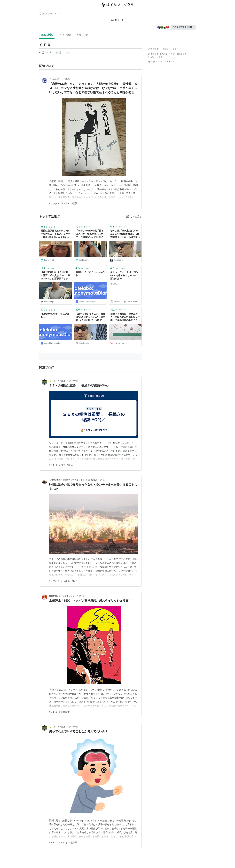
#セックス (54, 203)
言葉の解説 (47, 35)
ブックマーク (48, 227)
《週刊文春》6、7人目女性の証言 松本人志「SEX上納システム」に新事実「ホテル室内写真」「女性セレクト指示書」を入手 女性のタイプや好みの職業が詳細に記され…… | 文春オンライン (55, 276)
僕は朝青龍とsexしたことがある (55, 315)
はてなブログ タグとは (157, 54)
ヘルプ (172, 54)
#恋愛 (75, 203)
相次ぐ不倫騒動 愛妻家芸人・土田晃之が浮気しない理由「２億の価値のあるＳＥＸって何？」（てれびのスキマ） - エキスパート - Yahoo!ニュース (125, 317)
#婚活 (70, 465)
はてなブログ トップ (50, 14)
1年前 (67, 79)
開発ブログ (182, 54)
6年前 (103, 480)
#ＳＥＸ (66, 203)
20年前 (82, 596)
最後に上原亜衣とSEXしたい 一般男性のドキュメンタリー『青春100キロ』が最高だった (56, 234)
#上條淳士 (64, 712)
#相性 (62, 465)
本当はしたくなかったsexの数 (90, 274)
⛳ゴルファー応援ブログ (60, 381)
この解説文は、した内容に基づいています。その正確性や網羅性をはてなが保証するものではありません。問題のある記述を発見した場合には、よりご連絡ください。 (55, 53)
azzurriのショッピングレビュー (63, 596)
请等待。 (114, 284)
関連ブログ (82, 35)
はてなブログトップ (156, 57)
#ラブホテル (55, 581)
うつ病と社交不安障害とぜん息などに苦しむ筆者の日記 (74, 480)
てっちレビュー (56, 79)
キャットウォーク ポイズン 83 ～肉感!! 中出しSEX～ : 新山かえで (124, 275)
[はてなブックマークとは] (59, 216)
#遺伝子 (73, 843)
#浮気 (67, 581)
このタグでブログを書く (183, 27)
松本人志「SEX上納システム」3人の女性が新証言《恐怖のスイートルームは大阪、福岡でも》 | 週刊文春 (125, 234)
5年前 (76, 381)
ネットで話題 (65, 35)
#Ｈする (63, 843)
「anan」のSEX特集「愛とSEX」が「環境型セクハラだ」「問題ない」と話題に (90, 234)
